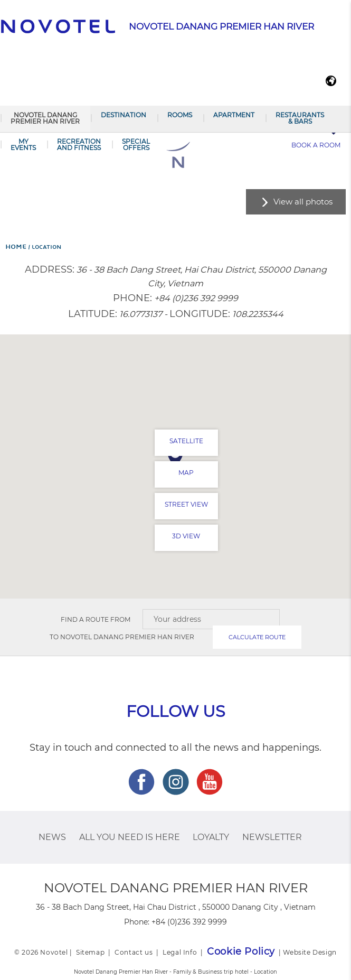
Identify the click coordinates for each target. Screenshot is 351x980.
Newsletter (272, 837)
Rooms (180, 115)
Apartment (234, 115)
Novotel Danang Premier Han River (45, 118)
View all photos (303, 202)
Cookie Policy (241, 951)
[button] (175, 456)
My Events (23, 144)
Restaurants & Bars (300, 118)
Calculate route (257, 637)
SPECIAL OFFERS (136, 144)
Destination (124, 115)
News (52, 837)
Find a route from (96, 619)
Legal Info (180, 952)
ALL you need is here (130, 837)
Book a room (316, 145)
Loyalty (211, 837)
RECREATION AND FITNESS (79, 144)
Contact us (134, 952)
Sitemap (90, 952)
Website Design (310, 952)
